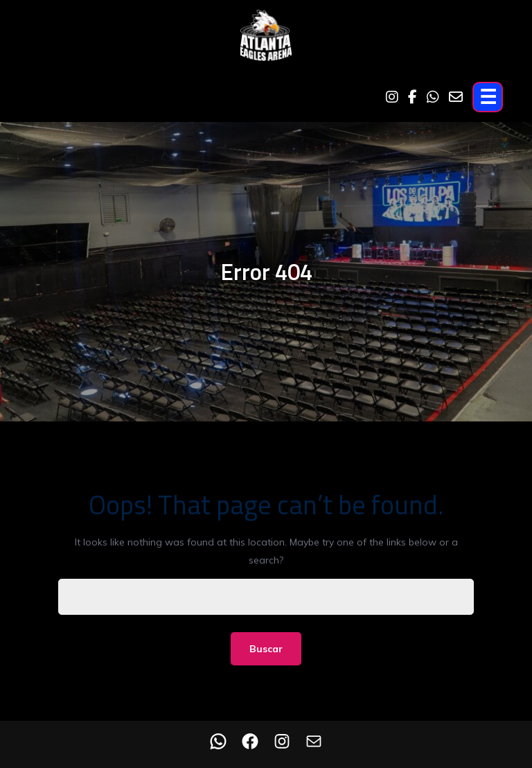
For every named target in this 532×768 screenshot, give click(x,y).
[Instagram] (392, 97)
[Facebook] (413, 97)
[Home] (266, 38)
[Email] (456, 97)
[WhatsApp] (433, 97)
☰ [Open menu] (488, 97)
